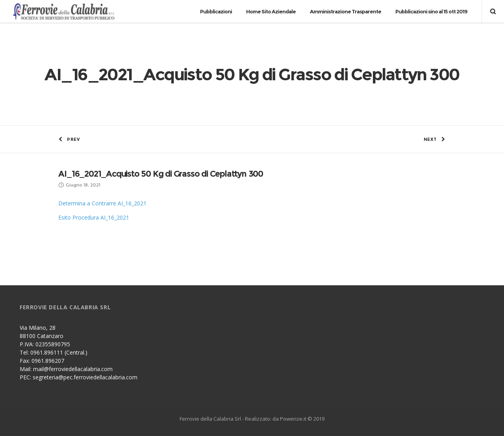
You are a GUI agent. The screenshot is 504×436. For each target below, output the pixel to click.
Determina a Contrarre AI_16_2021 (102, 203)
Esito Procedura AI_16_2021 (94, 217)
